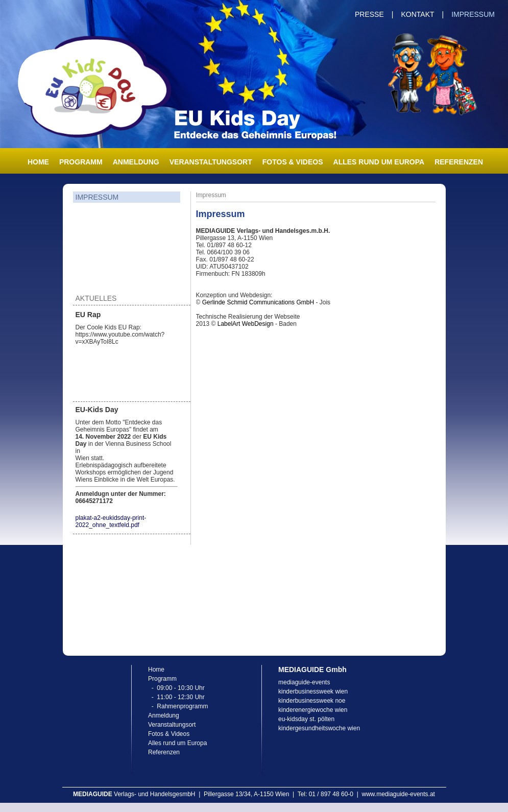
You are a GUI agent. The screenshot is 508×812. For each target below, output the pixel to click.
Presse (369, 14)
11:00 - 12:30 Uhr (180, 697)
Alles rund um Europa (379, 162)
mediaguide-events (304, 682)
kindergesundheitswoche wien (319, 728)
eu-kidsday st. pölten (306, 719)
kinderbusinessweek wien (313, 691)
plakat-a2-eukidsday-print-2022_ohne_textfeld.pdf (111, 521)
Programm (81, 162)
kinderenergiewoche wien (313, 710)
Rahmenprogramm (182, 706)
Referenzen (459, 162)
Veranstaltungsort (211, 162)
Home (38, 162)
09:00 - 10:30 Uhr (180, 688)
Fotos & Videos (293, 162)
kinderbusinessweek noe (312, 701)
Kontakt (417, 14)
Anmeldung (136, 162)
